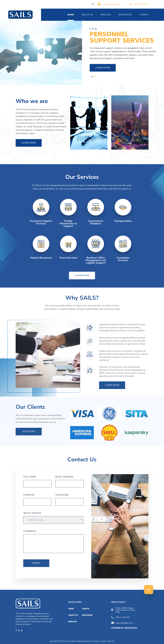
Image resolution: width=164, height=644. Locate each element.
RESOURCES (125, 15)
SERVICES (106, 15)
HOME (71, 15)
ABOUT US (87, 15)
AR (92, 4)
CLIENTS (144, 15)
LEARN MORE (103, 68)
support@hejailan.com (109, 4)
